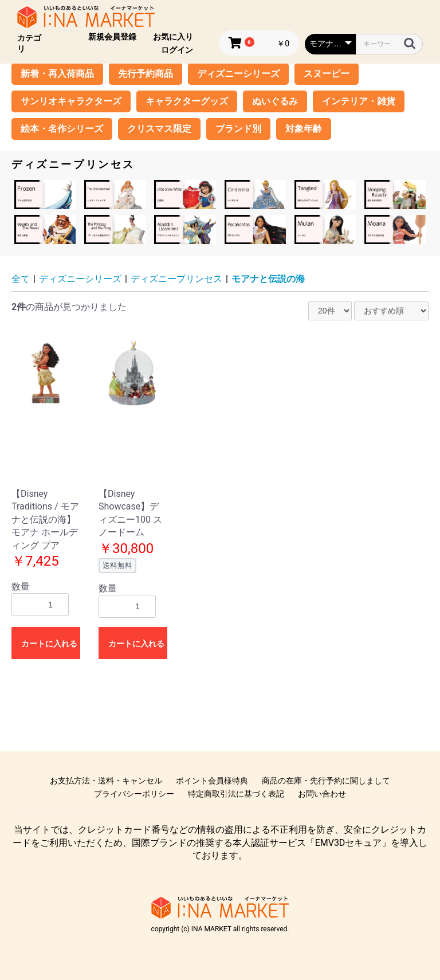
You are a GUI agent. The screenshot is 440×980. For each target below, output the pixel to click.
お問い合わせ (322, 794)
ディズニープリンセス (176, 279)
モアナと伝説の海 (268, 279)
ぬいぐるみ (275, 101)
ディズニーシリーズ (238, 74)
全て (21, 279)
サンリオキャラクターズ (71, 101)
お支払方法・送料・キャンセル (106, 781)
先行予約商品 (146, 74)
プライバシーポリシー (134, 794)
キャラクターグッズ (187, 101)
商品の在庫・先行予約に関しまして (326, 781)
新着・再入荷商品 (57, 74)
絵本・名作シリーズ (62, 129)
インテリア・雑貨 (359, 101)
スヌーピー (327, 74)
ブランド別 (238, 129)
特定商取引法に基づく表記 (236, 794)
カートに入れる (49, 644)
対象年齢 (304, 129)
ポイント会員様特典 (212, 781)
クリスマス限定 (159, 129)
